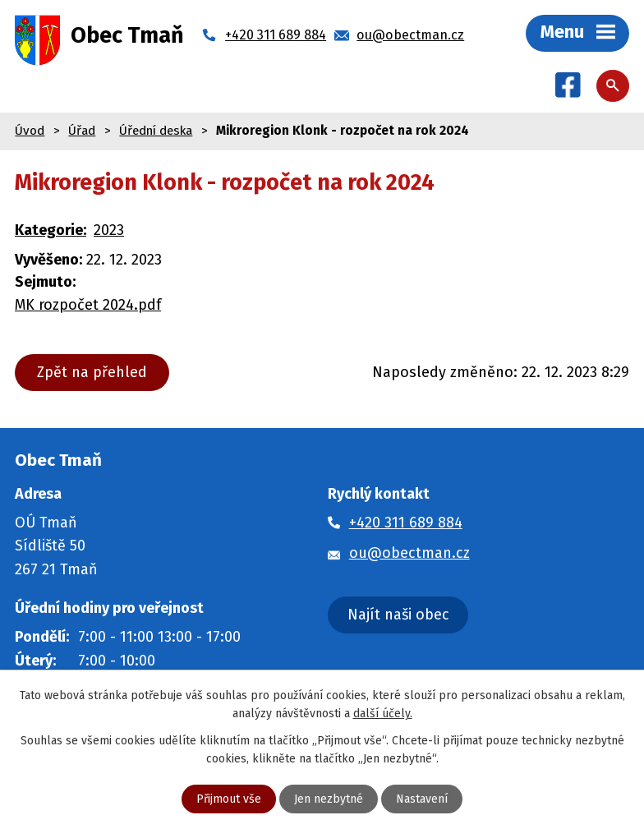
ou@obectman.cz (409, 553)
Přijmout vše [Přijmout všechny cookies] (229, 799)
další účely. (383, 714)
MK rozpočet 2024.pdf (88, 305)
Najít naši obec (398, 615)
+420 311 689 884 (406, 523)
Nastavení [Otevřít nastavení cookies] (422, 799)
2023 (109, 230)
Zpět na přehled (92, 372)
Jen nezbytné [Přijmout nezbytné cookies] (329, 799)
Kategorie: (51, 230)
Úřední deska (156, 131)
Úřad (82, 131)
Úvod (30, 131)
